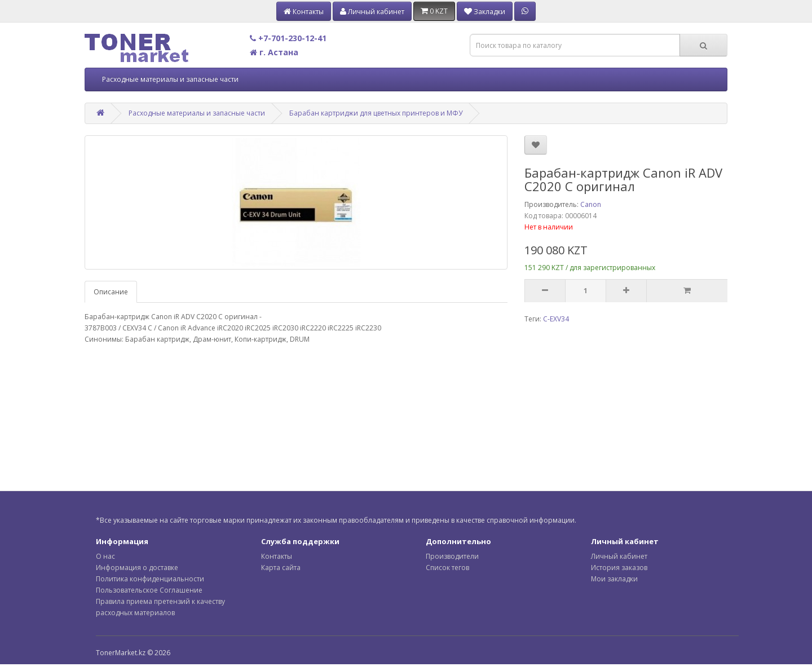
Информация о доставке (137, 568)
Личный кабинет (619, 556)
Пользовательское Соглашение (149, 590)
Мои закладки (614, 579)
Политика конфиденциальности (150, 579)
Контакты (277, 556)
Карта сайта (281, 568)
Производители (452, 556)
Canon (591, 204)
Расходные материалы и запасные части (170, 79)
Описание (111, 292)
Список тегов (447, 568)
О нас (105, 556)
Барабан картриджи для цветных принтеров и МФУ (376, 113)
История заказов (619, 568)
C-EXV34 (556, 319)
